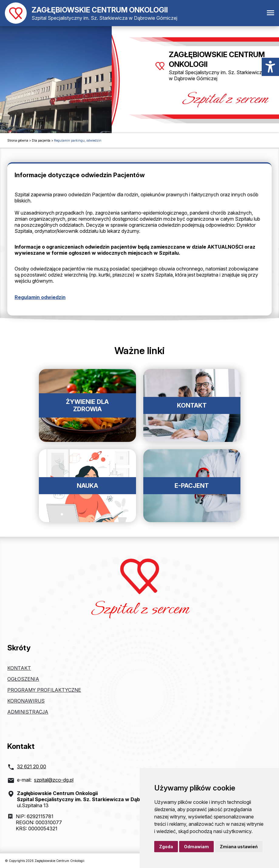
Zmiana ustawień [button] (239, 847)
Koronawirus (26, 701)
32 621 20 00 (32, 766)
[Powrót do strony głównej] (91, 13)
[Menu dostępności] (270, 67)
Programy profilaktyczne (44, 690)
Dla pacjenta (41, 140)
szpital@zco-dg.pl (54, 780)
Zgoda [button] (166, 847)
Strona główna (18, 140)
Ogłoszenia (23, 679)
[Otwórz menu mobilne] (270, 13)
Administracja (28, 712)
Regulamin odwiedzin (40, 297)
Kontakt (19, 668)
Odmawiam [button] (196, 847)
